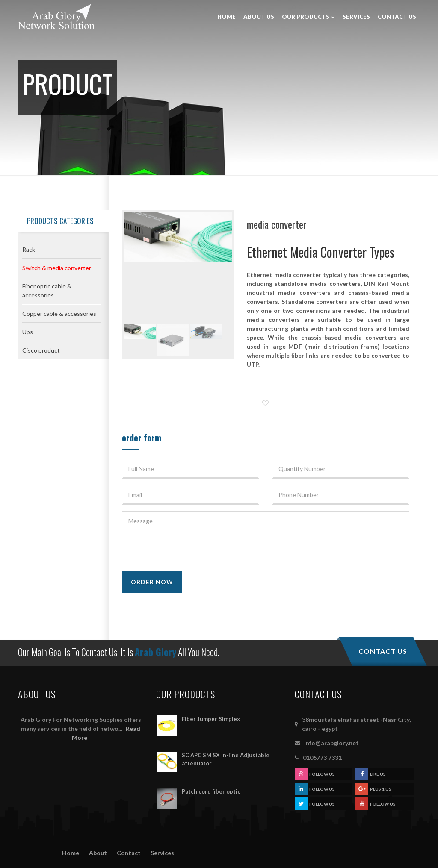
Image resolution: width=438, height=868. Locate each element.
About (98, 853)
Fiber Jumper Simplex (211, 719)
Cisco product (41, 350)
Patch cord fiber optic (211, 791)
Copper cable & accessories (59, 313)
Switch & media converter (57, 268)
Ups (28, 332)
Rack (29, 249)
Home (71, 853)
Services (162, 853)
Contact (129, 853)
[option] (178, 238)
